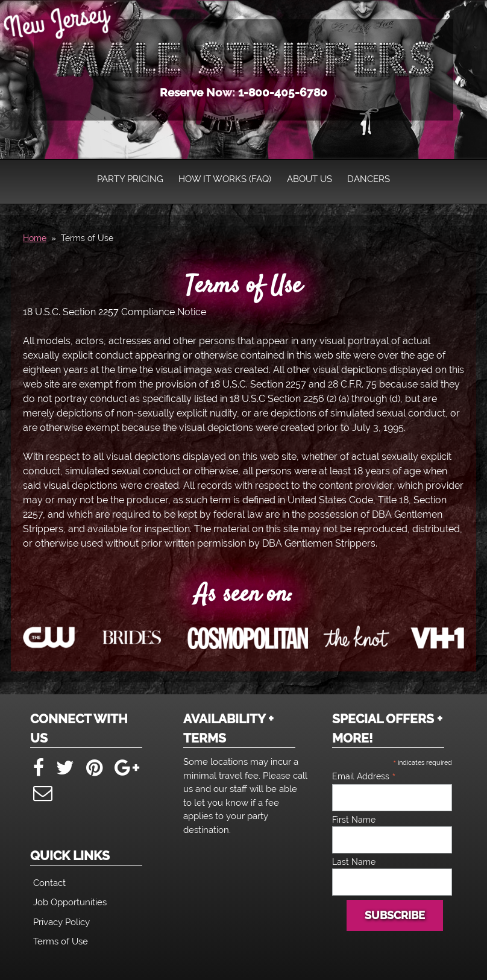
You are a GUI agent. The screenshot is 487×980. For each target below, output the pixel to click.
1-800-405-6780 (283, 92)
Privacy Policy (61, 922)
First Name (354, 820)
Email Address (364, 776)
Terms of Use (243, 287)
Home (35, 238)
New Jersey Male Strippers (246, 58)
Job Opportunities (70, 902)
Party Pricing (130, 179)
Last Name (354, 862)
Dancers (369, 179)
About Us (309, 179)
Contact (49, 883)
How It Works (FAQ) (225, 179)
